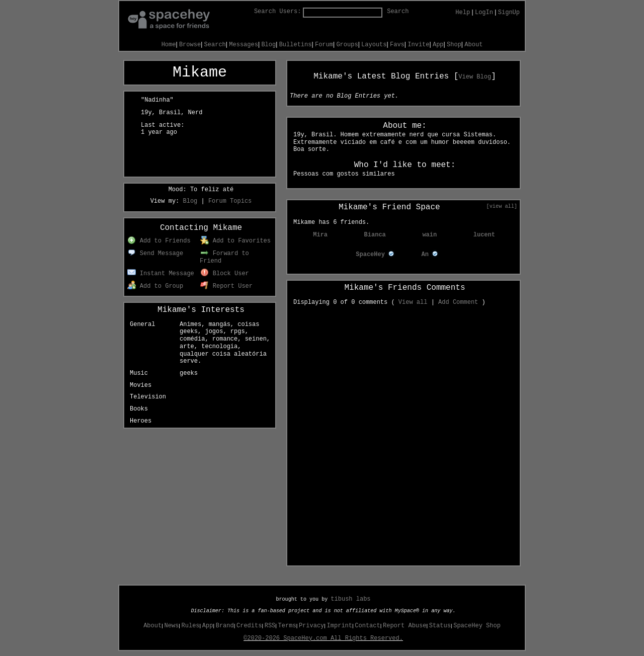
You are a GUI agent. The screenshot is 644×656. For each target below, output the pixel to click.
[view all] (502, 206)
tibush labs (350, 599)
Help (463, 13)
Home (169, 45)
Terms (287, 626)
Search (398, 12)
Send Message (155, 254)
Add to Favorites (235, 241)
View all (413, 302)
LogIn (484, 13)
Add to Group (155, 286)
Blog (268, 45)
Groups (347, 45)
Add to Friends (159, 241)
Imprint (340, 626)
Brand (225, 626)
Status (440, 626)
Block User (225, 274)
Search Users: (278, 12)
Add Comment (458, 302)
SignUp (509, 13)
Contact (367, 626)
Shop (454, 45)
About (473, 45)
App (438, 45)
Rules (191, 626)
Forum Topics (230, 201)
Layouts (374, 45)
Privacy (311, 626)
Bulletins (296, 45)
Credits (249, 626)
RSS (270, 626)
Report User (226, 286)
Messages (244, 45)
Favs (397, 45)
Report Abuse (405, 626)
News (171, 626)
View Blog (475, 77)
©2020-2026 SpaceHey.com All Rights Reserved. (323, 638)
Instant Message (161, 274)
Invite (418, 45)
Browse (190, 45)
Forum (324, 45)
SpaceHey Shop (477, 626)
